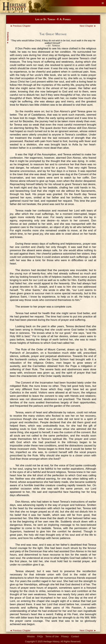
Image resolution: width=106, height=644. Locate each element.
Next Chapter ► (88, 26)
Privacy (65, 636)
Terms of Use (52, 636)
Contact (75, 636)
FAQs (40, 636)
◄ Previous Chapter (20, 26)
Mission (31, 636)
